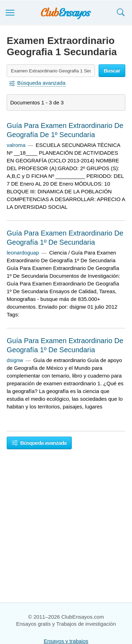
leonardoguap (23, 253)
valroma (16, 145)
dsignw (15, 360)
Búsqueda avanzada (39, 443)
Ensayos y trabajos (66, 641)
